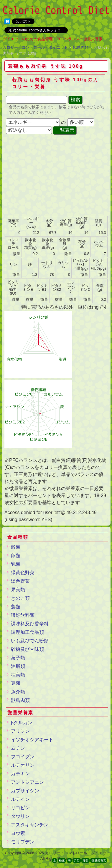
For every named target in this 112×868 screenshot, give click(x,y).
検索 (62, 861)
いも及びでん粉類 (30, 641)
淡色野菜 (20, 581)
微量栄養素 (99, 861)
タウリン (20, 816)
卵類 (16, 556)
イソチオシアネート (32, 740)
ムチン (18, 748)
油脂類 (18, 666)
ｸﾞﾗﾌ (77, 861)
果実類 (18, 590)
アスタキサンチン (30, 825)
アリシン (20, 731)
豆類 (16, 683)
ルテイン (20, 799)
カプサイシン (25, 791)
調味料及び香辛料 (30, 624)
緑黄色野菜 (23, 573)
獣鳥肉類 (81, 47)
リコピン (20, 808)
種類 (85, 861)
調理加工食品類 (27, 632)
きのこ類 (20, 598)
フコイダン (23, 757)
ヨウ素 (18, 833)
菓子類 (18, 658)
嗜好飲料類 (23, 615)
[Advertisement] (55, 176)
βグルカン (22, 723)
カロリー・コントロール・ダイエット (35, 47)
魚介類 (18, 692)
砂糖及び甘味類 (27, 649)
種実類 (18, 675)
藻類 (16, 607)
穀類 (16, 547)
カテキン (20, 774)
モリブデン (23, 842)
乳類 (16, 564)
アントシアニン (27, 782)
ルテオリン (23, 765)
